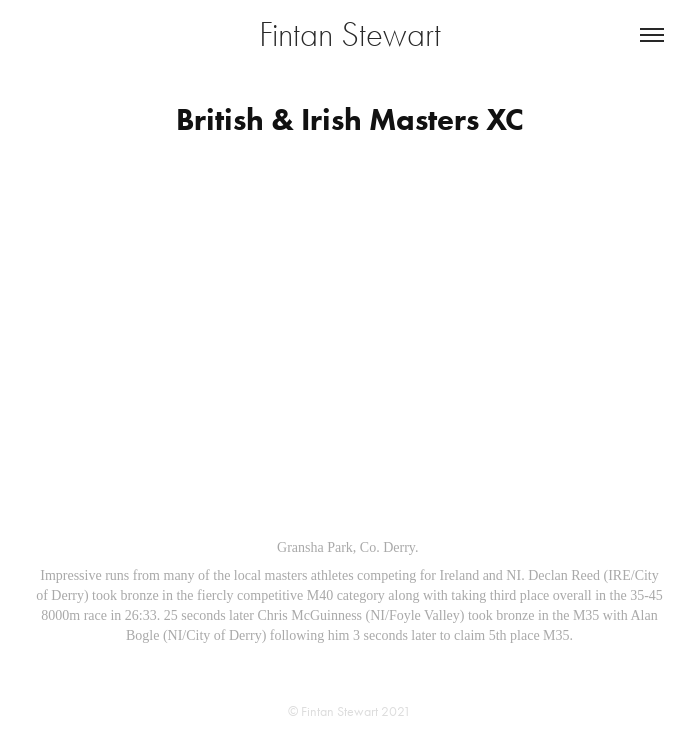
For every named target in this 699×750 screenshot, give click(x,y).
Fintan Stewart (350, 34)
